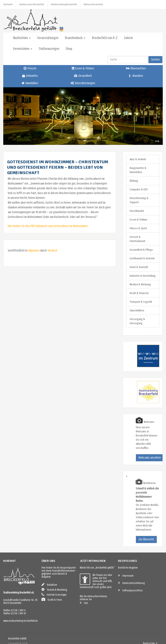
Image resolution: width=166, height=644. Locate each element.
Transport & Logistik (141, 302)
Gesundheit (83, 76)
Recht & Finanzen (139, 293)
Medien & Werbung (140, 284)
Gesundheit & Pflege (141, 250)
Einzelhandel (137, 211)
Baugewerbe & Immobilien (138, 170)
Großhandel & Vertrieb (142, 258)
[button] (10, 116)
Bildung (134, 181)
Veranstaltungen (48, 38)
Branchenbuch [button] (75, 38)
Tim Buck (52, 251)
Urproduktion (137, 310)
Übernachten (136, 68)
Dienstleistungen (83, 83)
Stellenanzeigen (49, 49)
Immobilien (30, 83)
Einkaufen (30, 76)
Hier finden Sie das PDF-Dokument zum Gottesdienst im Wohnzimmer (48, 226)
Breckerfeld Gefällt (17, 639)
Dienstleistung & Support (139, 200)
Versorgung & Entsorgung (137, 321)
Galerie (128, 38)
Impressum (126, 575)
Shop (69, 49)
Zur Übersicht (146, 539)
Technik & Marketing (54, 589)
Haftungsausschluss (130, 590)
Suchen (155, 60)
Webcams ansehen (150, 458)
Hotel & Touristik (139, 267)
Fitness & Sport (138, 228)
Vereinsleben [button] (23, 49)
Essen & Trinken (83, 68)
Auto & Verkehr (138, 159)
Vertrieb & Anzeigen (54, 594)
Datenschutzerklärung (131, 583)
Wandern (136, 76)
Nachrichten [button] (22, 38)
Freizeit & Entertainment (137, 239)
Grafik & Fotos (52, 599)
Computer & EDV (139, 189)
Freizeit (30, 68)
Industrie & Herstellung (143, 276)
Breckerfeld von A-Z (105, 38)
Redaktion (49, 584)
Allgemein (34, 251)
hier (84, 603)
